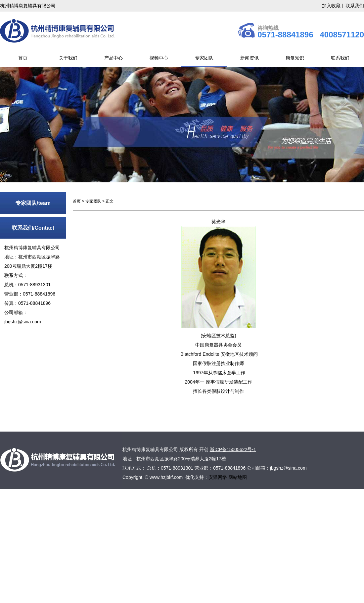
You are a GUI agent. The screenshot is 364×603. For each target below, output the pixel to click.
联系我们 (355, 6)
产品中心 (114, 58)
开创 (204, 449)
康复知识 (295, 58)
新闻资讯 (250, 58)
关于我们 (68, 58)
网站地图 (238, 477)
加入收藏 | (333, 6)
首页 (23, 58)
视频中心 (159, 58)
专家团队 (204, 58)
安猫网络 (218, 477)
